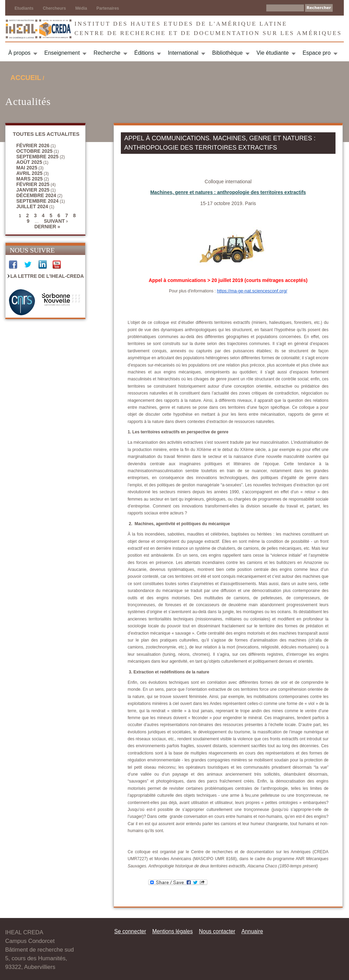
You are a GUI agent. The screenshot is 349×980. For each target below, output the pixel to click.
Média (81, 8)
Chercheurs (55, 8)
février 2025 (33, 184)
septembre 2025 (37, 157)
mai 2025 (27, 168)
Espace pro (317, 53)
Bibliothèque (227, 53)
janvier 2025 (33, 190)
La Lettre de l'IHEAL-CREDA (47, 276)
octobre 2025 (34, 151)
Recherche (107, 53)
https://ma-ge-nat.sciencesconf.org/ (252, 291)
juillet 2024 (32, 206)
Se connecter (130, 931)
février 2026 (33, 145)
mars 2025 (29, 179)
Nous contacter (217, 931)
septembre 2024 (37, 201)
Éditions (144, 53)
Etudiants (24, 8)
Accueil (26, 78)
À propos (19, 53)
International (183, 53)
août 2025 (29, 162)
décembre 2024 (36, 195)
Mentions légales (173, 931)
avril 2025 (29, 173)
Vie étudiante (273, 53)
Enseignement (62, 53)
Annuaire (252, 931)
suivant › (56, 221)
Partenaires (108, 8)
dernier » (47, 227)
